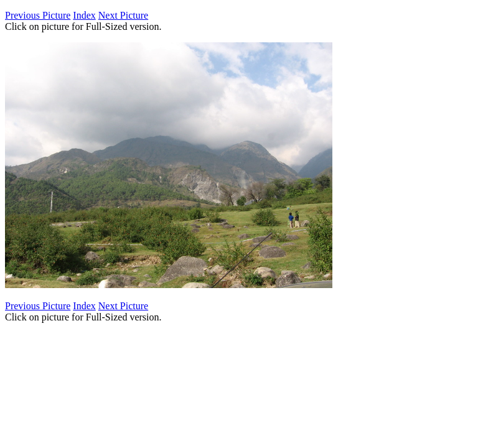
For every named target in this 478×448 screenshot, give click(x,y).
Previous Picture (38, 15)
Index (84, 15)
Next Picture (123, 15)
